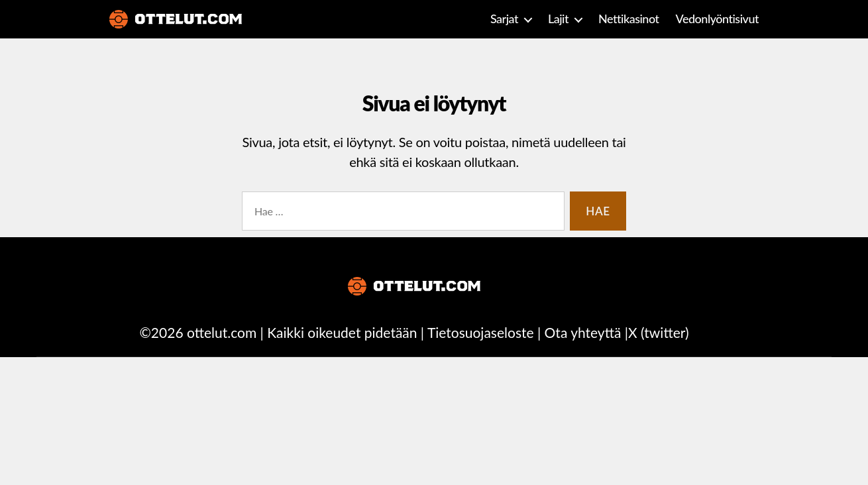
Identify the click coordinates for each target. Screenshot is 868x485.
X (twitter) (658, 332)
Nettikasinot (629, 19)
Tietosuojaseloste (481, 332)
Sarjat (504, 19)
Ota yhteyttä (583, 332)
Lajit (558, 19)
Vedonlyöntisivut (717, 19)
